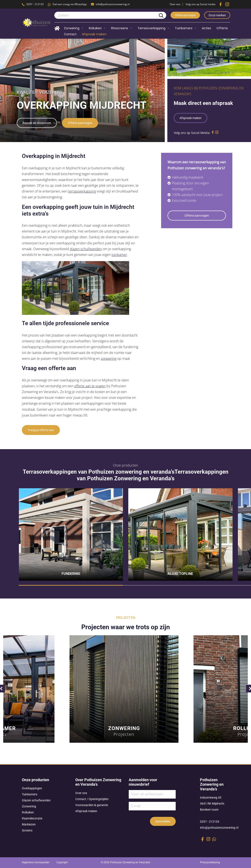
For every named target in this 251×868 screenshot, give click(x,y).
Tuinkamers (30, 794)
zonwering (109, 358)
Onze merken (217, 15)
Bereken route (209, 810)
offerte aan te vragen (90, 386)
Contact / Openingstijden (92, 799)
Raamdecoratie (32, 818)
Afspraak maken (191, 118)
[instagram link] (208, 839)
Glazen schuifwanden (36, 800)
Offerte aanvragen (185, 15)
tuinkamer (119, 255)
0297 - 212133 (35, 4)
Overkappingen (32, 788)
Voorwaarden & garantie (92, 805)
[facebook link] (203, 839)
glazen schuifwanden (86, 249)
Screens (27, 830)
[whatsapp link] (214, 839)
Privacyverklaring (210, 862)
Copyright (62, 862)
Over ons (175, 4)
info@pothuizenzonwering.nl (113, 4)
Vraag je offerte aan (41, 430)
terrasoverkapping (82, 191)
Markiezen (29, 824)
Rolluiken (28, 812)
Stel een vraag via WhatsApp (70, 4)
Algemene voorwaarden (36, 862)
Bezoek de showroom (37, 123)
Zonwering (29, 806)
